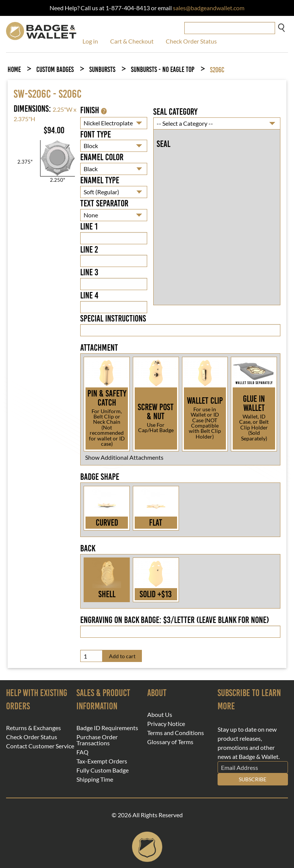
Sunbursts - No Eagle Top (163, 69)
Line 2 (89, 250)
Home (14, 69)
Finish (93, 110)
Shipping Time (95, 779)
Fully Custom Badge (103, 770)
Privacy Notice (166, 724)
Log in (90, 41)
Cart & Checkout (132, 41)
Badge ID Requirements (107, 728)
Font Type (96, 134)
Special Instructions (113, 318)
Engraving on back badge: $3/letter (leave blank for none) (175, 620)
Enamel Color (102, 157)
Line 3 (89, 272)
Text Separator (104, 203)
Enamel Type (100, 180)
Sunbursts (102, 69)
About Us (160, 715)
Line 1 (89, 226)
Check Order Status (191, 41)
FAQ (82, 752)
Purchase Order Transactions (97, 740)
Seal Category (175, 112)
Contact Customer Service (40, 746)
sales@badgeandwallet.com (209, 8)
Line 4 (89, 295)
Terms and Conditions (176, 733)
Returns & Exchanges (33, 728)
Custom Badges (55, 69)
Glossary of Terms (170, 742)
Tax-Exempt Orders (102, 761)
